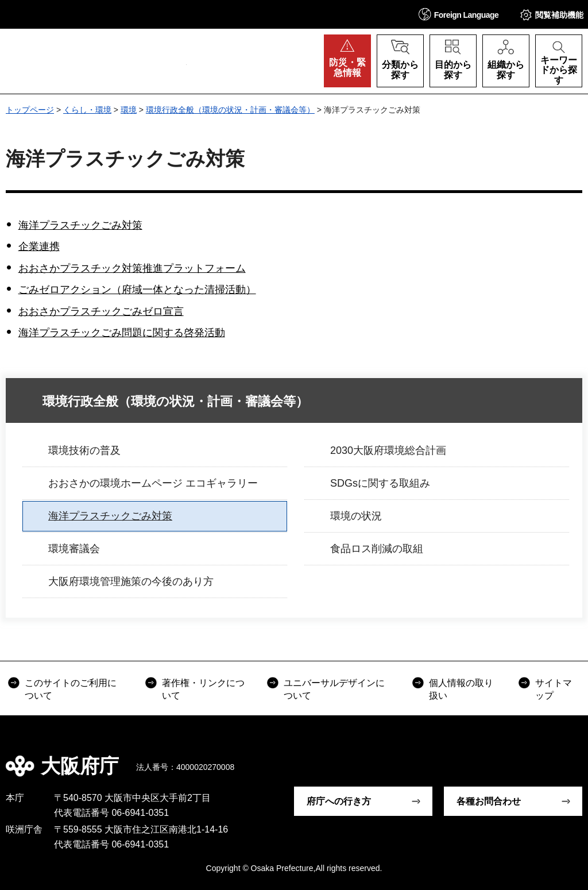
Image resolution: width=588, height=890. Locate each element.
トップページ (30, 110)
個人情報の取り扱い (461, 689)
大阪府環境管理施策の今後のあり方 (131, 581)
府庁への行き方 (339, 801)
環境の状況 (356, 516)
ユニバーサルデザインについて (334, 689)
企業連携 (39, 246)
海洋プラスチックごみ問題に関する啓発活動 (122, 333)
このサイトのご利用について (71, 689)
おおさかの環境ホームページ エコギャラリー (153, 483)
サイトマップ (554, 689)
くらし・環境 (87, 110)
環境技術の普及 (84, 450)
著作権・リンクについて (203, 689)
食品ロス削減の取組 (377, 549)
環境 (129, 110)
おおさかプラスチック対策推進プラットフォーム (132, 268)
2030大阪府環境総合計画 (388, 450)
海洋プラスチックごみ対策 (80, 225)
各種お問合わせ (489, 801)
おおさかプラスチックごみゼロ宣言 (101, 311)
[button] (459, 14)
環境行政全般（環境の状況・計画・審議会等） (230, 110)
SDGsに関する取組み (380, 483)
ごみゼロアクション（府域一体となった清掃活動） (137, 290)
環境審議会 (74, 549)
